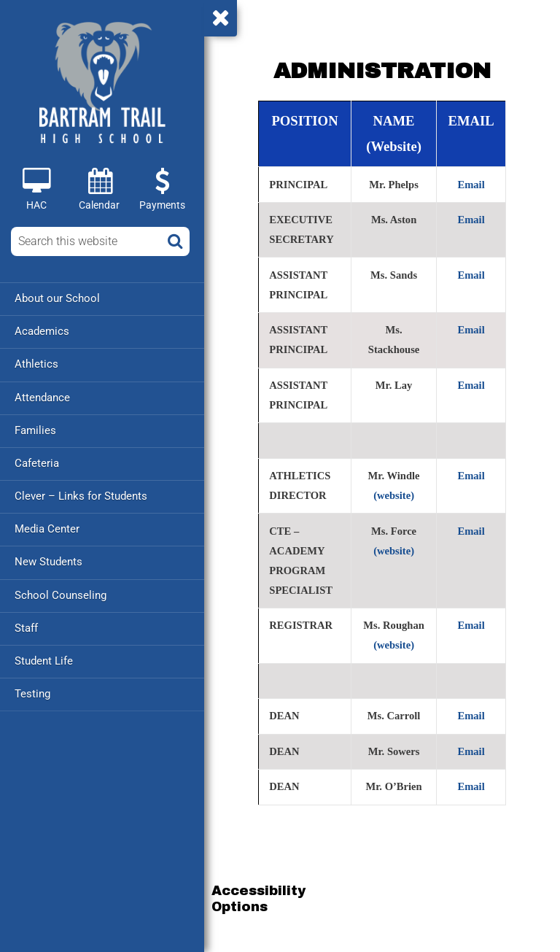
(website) (394, 495)
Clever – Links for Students (81, 495)
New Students (48, 561)
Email (471, 185)
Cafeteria (37, 463)
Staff (26, 627)
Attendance (42, 397)
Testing (32, 692)
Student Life (44, 659)
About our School (57, 298)
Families (35, 430)
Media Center (47, 528)
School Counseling (61, 594)
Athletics (36, 364)
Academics (42, 331)
